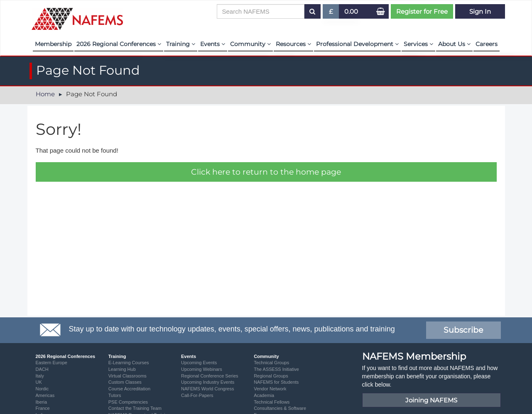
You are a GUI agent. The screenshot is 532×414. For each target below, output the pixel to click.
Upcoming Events (199, 363)
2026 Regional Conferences (119, 44)
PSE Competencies (128, 402)
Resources (293, 44)
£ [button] (331, 13)
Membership (53, 44)
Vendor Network (270, 389)
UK (39, 382)
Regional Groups (271, 376)
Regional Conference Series (210, 376)
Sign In (480, 11)
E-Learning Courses (129, 363)
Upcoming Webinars (202, 369)
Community (250, 44)
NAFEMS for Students (276, 382)
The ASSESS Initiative (276, 369)
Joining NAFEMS (431, 400)
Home (45, 94)
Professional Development (357, 44)
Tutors (115, 395)
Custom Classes (125, 382)
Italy (40, 376)
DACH (42, 369)
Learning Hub (122, 369)
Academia (264, 395)
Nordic (42, 389)
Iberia (42, 402)
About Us (454, 44)
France (43, 408)
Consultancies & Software (280, 408)
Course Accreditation (130, 389)
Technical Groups (271, 363)
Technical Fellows (272, 402)
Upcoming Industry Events (208, 382)
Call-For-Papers (197, 395)
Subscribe (463, 330)
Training (181, 44)
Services (418, 44)
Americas (45, 395)
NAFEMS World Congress (208, 389)
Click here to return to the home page (266, 172)
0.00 (351, 11)
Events (213, 44)
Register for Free (422, 11)
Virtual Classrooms (127, 376)
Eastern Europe (51, 363)
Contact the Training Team (135, 408)
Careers (487, 44)
